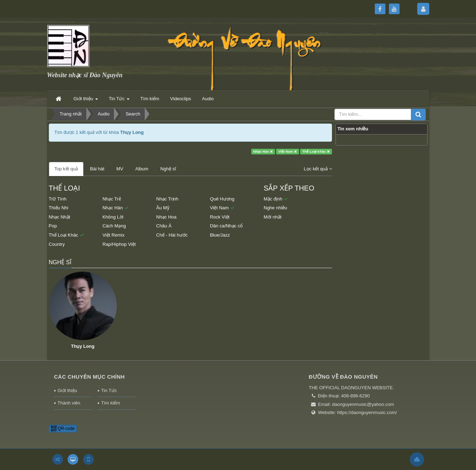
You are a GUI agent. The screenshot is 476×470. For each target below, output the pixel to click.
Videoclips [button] (181, 99)
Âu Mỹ (163, 208)
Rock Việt (220, 217)
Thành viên (69, 403)
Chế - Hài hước (172, 235)
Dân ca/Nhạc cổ (226, 226)
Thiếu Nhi (59, 208)
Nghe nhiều (275, 208)
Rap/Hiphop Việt (119, 244)
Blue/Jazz (220, 235)
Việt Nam (288, 151)
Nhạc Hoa (166, 217)
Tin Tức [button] (119, 101)
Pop (53, 226)
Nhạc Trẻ (111, 199)
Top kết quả (66, 169)
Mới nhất (273, 217)
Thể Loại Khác (316, 151)
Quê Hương (222, 199)
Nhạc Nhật (60, 217)
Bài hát (97, 169)
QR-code (63, 429)
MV (120, 169)
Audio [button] (208, 99)
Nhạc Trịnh (167, 199)
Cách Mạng (114, 226)
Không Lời (113, 217)
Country (57, 244)
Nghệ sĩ (168, 169)
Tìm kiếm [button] (150, 99)
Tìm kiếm (111, 403)
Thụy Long (83, 346)
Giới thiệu (67, 390)
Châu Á (164, 226)
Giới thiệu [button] (86, 101)
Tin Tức (109, 390)
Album (142, 169)
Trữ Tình (58, 199)
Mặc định (276, 199)
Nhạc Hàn (263, 151)
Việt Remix (113, 235)
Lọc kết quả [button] (318, 169)
